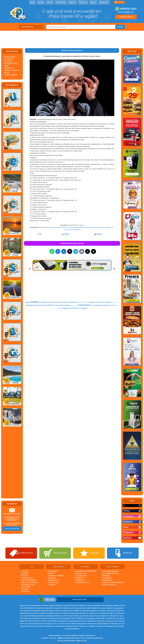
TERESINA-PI (93, 626)
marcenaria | (85, 305)
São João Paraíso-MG (32, 624)
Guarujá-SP (112, 611)
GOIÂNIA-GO (77, 611)
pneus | (109, 302)
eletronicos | (41, 305)
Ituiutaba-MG (74, 613)
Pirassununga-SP (65, 618)
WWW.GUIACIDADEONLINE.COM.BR (69, 638)
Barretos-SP (75, 606)
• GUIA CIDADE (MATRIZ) (110, 571)
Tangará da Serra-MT (72, 626)
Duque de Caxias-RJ (56, 611)
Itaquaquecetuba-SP (55, 613)
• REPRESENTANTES (82, 582)
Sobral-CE (31, 626)
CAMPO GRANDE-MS (93, 608)
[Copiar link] (88, 251)
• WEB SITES (52, 578)
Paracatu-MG (27, 618)
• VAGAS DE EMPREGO (28, 580)
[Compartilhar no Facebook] (58, 251)
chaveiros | (115, 302)
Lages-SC (113, 613)
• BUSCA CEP (8, 68)
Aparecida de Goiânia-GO (40, 606)
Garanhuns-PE (68, 611)
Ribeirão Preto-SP (113, 618)
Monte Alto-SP (80, 616)
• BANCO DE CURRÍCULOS (29, 582)
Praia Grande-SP (101, 618)
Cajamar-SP (58, 608)
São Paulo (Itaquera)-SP (79, 624)
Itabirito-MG (44, 613)
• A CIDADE (24, 571)
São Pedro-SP (93, 624)
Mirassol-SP (62, 616)
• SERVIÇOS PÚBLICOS (12, 70)
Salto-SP (45, 621)
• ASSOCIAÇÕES (9, 57)
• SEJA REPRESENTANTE (110, 573)
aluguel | (84, 308)
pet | (62, 305)
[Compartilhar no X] (70, 251)
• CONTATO (51, 585)
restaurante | (98, 305)
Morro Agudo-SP (91, 616)
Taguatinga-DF (50, 626)
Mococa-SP (71, 616)
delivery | (68, 305)
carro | (54, 302)
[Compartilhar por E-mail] (82, 251)
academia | (75, 308)
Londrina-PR (121, 613)
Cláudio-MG (44, 611)
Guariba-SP (103, 611)
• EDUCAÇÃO (8, 59)
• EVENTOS (24, 576)
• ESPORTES (8, 61)
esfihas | (114, 305)
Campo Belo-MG (80, 608)
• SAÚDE (7, 73)
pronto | (64, 302)
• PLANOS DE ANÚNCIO (55, 576)
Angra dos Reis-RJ (25, 606)
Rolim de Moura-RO (35, 621)
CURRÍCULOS (83, 2)
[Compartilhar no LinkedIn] (64, 251)
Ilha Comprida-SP (34, 613)
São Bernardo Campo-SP (96, 621)
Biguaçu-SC (118, 606)
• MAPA (6, 66)
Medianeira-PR (52, 616)
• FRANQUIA (106, 576)
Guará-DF (85, 611)
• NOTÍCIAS (24, 573)
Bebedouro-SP (100, 606)
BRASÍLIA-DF (31, 608)
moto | (57, 305)
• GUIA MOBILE (106, 578)
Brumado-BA (40, 608)
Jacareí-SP (93, 613)
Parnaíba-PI (36, 618)
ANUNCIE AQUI (104, 2)
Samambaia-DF (64, 621)
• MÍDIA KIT (51, 573)
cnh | (98, 302)
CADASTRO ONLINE (126, 17)
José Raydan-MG (103, 613)
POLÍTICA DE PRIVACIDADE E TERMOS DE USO (72, 641)
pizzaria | (107, 305)
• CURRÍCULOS (79, 580)
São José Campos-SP (47, 624)
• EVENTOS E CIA (80, 573)
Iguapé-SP (120, 611)
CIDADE (32, 2)
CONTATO (93, 2)
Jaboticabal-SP (84, 613)
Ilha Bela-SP (24, 613)
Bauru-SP (91, 606)
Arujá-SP (67, 606)
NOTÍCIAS (41, 2)
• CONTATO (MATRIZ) (109, 585)
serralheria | (72, 302)
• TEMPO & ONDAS (10, 75)
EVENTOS (50, 2)
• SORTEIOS (24, 589)
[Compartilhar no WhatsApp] (52, 251)
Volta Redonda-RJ (73, 629)
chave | (60, 308)
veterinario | (45, 302)
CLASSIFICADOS (61, 2)
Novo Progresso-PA (103, 616)
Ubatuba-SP (102, 626)
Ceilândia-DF (36, 611)
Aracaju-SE (60, 606)
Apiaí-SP (52, 606)
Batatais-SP (83, 606)
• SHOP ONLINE (26, 587)
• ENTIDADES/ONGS (11, 64)
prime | (104, 302)
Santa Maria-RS (75, 621)
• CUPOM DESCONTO (28, 585)
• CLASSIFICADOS (27, 578)
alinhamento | (31, 305)
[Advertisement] (72, 38)
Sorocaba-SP (40, 626)
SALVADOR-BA (53, 621)
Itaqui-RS (66, 613)
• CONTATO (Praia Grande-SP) (113, 582)
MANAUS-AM (35, 616)
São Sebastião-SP (104, 624)
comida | (35, 302)
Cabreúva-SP (49, 608)
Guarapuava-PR (94, 611)
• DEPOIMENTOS (53, 580)
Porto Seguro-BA (90, 618)
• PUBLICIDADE (52, 571)
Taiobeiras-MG (60, 626)
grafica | (92, 302)
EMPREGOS (72, 2)
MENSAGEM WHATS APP (126, 12)
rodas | (28, 302)
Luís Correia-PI (25, 616)
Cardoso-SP (27, 611)
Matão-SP (44, 616)
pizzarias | (75, 305)
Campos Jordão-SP (107, 608)
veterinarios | (83, 302)
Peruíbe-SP (44, 618)
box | (58, 302)
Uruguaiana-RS (111, 626)
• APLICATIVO (25, 591)
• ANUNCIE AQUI (53, 582)
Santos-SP (84, 621)
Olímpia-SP (114, 616)
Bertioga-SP (109, 606)
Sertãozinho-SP (116, 624)
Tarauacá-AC (84, 626)
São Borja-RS (109, 621)
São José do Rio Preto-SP (63, 624)
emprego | (66, 308)
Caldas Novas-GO (69, 608)
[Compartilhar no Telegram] (76, 251)
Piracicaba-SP (53, 618)
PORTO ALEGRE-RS (77, 618)
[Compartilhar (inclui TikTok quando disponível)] (93, 251)
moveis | (50, 305)
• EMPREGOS (79, 578)
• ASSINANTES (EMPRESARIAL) (85, 571)
